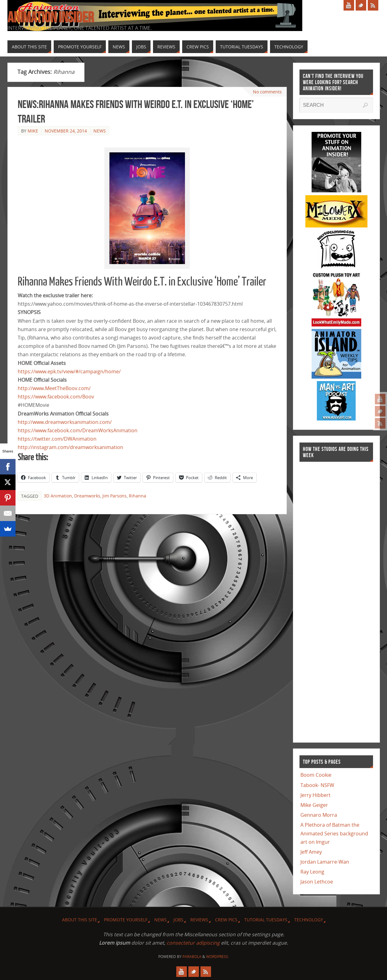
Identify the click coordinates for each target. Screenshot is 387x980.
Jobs (178, 920)
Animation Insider (51, 17)
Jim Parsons (115, 496)
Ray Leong (312, 872)
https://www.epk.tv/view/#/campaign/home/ (69, 371)
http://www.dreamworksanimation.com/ (65, 422)
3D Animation (58, 496)
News (100, 131)
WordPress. (218, 957)
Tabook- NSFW (317, 785)
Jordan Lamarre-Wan (325, 862)
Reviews (199, 920)
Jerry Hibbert (315, 795)
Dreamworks (87, 496)
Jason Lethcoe (317, 882)
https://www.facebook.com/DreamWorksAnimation (78, 430)
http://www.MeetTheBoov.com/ (54, 388)
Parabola (192, 957)
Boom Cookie (316, 775)
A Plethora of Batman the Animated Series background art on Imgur (334, 833)
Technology (309, 920)
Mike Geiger (314, 805)
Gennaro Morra (319, 815)
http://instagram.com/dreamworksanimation (70, 447)
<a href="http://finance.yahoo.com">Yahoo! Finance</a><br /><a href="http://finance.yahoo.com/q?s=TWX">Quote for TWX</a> (324, 599)
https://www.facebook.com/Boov (56, 397)
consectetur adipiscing (193, 943)
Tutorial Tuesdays (266, 920)
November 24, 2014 (66, 131)
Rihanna (137, 496)
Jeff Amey (311, 852)
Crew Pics (226, 920)
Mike (33, 131)
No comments (267, 92)
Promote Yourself (126, 920)
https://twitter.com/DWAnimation (57, 439)
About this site (80, 920)
